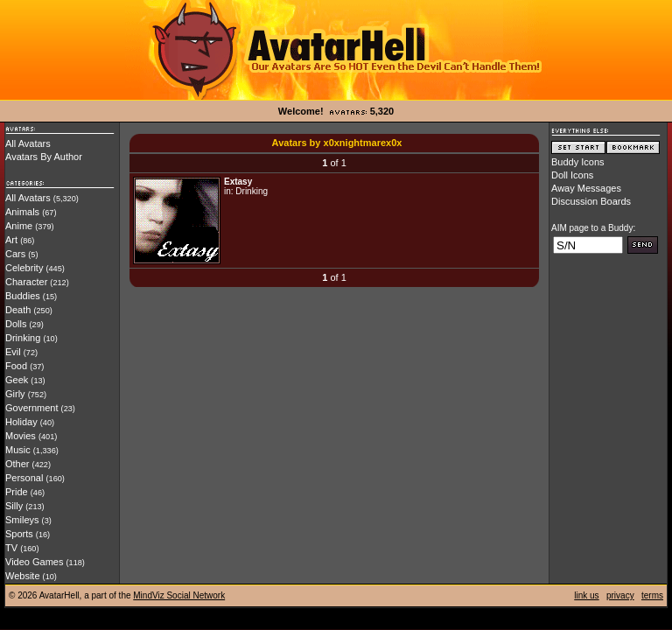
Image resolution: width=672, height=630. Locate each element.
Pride (17, 492)
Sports (19, 534)
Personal (24, 478)
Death (18, 310)
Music (18, 450)
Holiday (21, 422)
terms (652, 595)
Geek (17, 380)
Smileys (22, 520)
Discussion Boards (591, 201)
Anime (19, 226)
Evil (13, 352)
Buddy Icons (578, 162)
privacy (620, 595)
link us (586, 595)
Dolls (16, 324)
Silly (14, 506)
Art (11, 240)
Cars (15, 254)
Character (26, 282)
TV (11, 548)
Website (23, 576)
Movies (21, 436)
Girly (15, 394)
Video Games (34, 562)
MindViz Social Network (179, 595)
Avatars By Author (44, 157)
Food (16, 366)
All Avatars (28, 143)
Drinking (23, 338)
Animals (22, 212)
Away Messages (586, 188)
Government (32, 408)
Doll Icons (572, 175)
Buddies (23, 296)
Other (17, 464)
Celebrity (24, 268)
